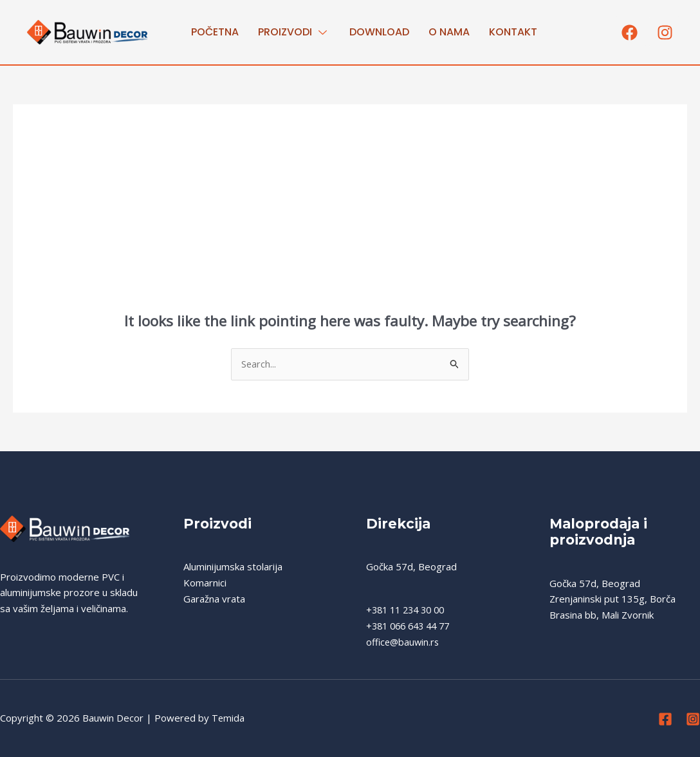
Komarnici (205, 583)
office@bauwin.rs (404, 642)
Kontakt (513, 32)
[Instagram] (693, 720)
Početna (215, 32)
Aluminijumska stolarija (233, 567)
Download (379, 32)
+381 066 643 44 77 (412, 626)
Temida (228, 718)
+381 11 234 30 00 (409, 610)
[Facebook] (665, 720)
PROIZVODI (294, 32)
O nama (449, 32)
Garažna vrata (214, 599)
